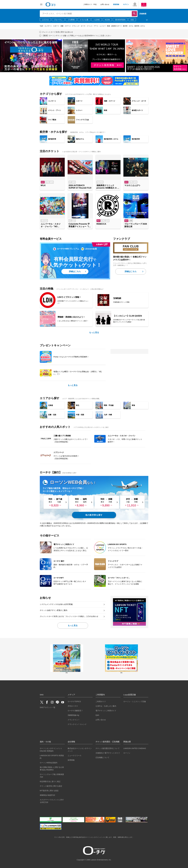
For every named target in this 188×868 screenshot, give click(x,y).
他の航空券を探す (94, 515)
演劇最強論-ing (73, 715)
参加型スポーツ (117, 26)
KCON (107, 20)
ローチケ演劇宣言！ (75, 711)
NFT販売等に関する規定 (49, 791)
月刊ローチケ (73, 706)
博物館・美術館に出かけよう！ (71, 317)
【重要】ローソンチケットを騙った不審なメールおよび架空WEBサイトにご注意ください (77, 36)
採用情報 (71, 760)
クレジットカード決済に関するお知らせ (57, 32)
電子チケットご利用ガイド (106, 711)
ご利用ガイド (101, 701)
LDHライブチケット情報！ (69, 297)
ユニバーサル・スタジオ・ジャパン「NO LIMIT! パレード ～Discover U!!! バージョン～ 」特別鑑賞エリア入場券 (52, 225)
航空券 (125, 26)
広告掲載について (102, 757)
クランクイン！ (74, 720)
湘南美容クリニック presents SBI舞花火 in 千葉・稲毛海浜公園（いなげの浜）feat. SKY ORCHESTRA (108, 187)
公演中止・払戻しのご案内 (106, 706)
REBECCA (101, 224)
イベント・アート (93, 26)
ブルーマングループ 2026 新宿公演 (136, 225)
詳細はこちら (75, 271)
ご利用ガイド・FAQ (90, 4)
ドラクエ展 (84, 20)
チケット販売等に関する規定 (51, 786)
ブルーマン (58, 20)
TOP (42, 26)
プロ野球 (71, 20)
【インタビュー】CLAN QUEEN (128, 316)
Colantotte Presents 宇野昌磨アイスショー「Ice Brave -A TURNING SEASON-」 (80, 225)
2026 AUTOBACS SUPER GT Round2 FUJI (80, 187)
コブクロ (45, 20)
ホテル (131, 26)
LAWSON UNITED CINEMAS (135, 748)
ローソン (127, 753)
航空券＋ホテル (140, 26)
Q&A (97, 715)
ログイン (126, 4)
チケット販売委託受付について (108, 748)
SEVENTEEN (120, 20)
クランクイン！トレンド (77, 724)
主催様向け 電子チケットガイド (108, 753)
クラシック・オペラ (79, 26)
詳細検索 (143, 14)
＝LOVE (97, 20)
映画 (109, 26)
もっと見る (94, 332)
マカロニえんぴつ (132, 185)
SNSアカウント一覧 (48, 707)
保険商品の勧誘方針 (48, 795)
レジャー (103, 26)
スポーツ (56, 26)
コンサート (48, 26)
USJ (132, 20)
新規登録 (116, 4)
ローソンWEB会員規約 (49, 763)
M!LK (43, 185)
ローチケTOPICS (74, 701)
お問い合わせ (105, 4)
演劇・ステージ (66, 26)
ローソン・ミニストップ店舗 (135, 701)
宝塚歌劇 (117, 298)
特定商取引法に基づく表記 (50, 781)
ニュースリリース (75, 756)
